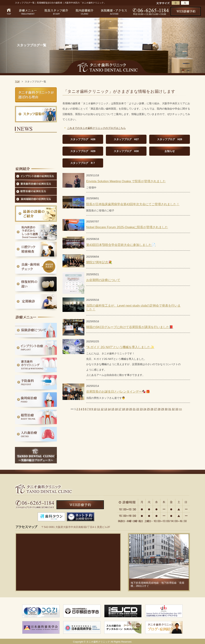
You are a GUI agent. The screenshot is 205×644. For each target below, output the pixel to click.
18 (124, 409)
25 (148, 409)
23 (141, 409)
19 (127, 409)
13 (106, 409)
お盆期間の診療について (103, 280)
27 (155, 409)
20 (131, 409)
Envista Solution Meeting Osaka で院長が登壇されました (126, 181)
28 (159, 409)
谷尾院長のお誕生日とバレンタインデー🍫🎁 (118, 392)
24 (145, 409)
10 (95, 409)
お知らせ (170, 151)
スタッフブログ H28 (170, 139)
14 (109, 409)
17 (120, 409)
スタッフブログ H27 (126, 139)
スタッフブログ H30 (126, 151)
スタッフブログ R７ (83, 163)
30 (166, 409)
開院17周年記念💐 (99, 262)
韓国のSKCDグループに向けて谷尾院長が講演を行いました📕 (130, 327)
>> (180, 409)
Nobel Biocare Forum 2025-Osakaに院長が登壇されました (127, 227)
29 (163, 409)
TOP (17, 82)
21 (134, 409)
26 (152, 409)
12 (102, 409)
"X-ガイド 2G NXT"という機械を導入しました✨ (120, 347)
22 (138, 409)
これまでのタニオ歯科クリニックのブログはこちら (96, 128)
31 (170, 409)
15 (113, 409)
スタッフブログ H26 (83, 139)
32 (173, 409)
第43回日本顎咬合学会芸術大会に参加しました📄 (121, 245)
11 (99, 409)
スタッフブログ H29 (83, 151)
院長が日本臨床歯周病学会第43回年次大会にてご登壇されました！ (133, 204)
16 (116, 409)
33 (177, 409)
